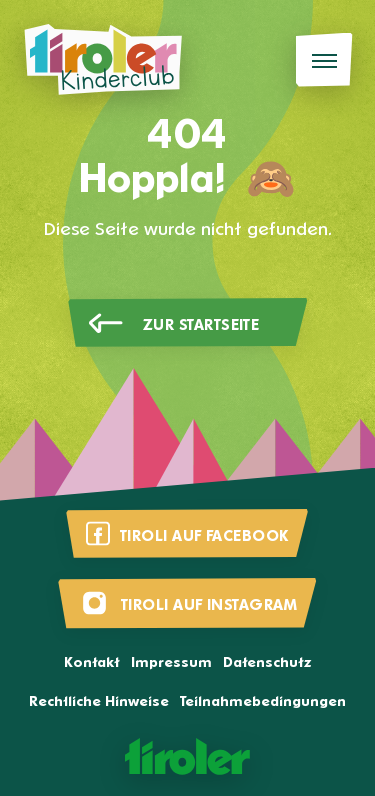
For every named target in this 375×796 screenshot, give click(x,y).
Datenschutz (267, 663)
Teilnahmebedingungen (263, 702)
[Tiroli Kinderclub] (103, 60)
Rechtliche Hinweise (99, 702)
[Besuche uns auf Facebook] (187, 534)
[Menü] (324, 60)
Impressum (171, 663)
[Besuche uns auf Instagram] (187, 603)
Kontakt (92, 663)
